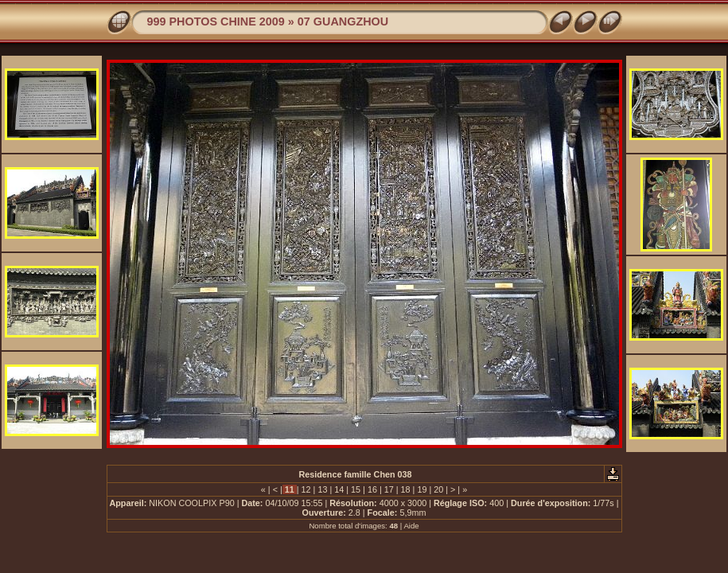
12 (306, 489)
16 (372, 489)
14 (339, 489)
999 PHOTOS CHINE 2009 (216, 21)
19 (422, 489)
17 (389, 489)
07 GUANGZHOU (343, 21)
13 (322, 489)
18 (406, 489)
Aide (411, 526)
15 (356, 489)
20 (438, 489)
